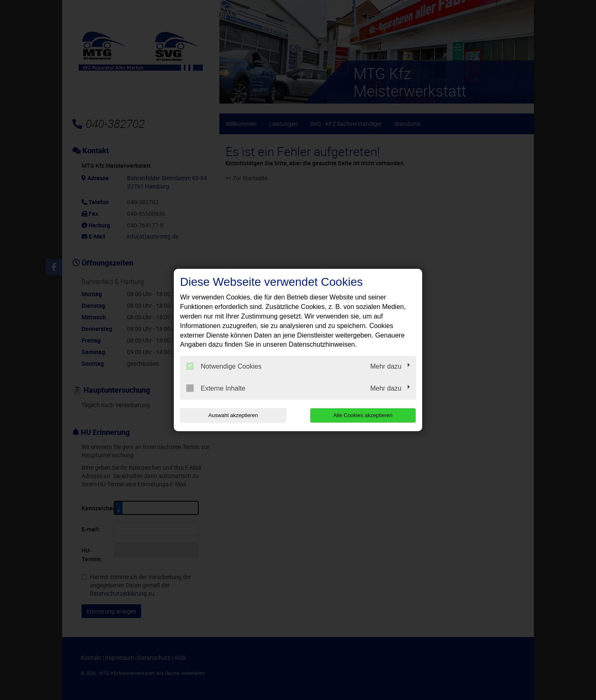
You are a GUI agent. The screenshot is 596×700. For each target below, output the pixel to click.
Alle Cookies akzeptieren (363, 415)
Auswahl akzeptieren (233, 415)
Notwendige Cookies (224, 366)
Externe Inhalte (216, 388)
